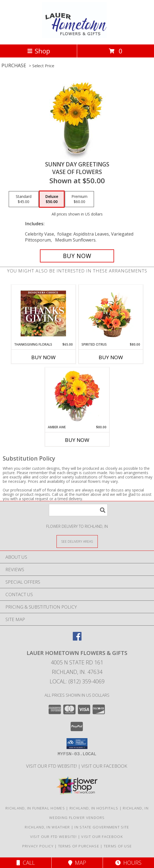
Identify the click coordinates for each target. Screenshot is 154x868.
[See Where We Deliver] (77, 541)
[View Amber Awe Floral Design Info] (77, 396)
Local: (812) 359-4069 (77, 681)
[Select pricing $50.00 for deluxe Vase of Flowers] (52, 199)
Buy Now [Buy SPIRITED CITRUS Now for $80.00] (111, 357)
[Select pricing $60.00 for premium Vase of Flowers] (79, 199)
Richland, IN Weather (47, 827)
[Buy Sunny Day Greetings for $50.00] (77, 256)
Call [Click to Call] (26, 863)
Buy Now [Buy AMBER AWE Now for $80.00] (77, 440)
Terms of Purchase (79, 846)
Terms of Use (118, 846)
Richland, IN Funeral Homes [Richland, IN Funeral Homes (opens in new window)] (35, 808)
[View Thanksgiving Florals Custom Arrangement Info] (43, 313)
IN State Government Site (102, 827)
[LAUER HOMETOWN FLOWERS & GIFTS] (77, 36)
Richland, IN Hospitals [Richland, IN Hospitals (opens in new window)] (94, 808)
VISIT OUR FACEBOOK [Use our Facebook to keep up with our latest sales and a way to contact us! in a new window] (105, 766)
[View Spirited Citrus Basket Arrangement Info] (111, 313)
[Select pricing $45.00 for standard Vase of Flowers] (24, 199)
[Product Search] (78, 510)
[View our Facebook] (77, 639)
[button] (77, 744)
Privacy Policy (38, 846)
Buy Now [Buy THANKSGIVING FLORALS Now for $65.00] (43, 357)
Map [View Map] (77, 863)
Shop (39, 51)
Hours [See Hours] (128, 863)
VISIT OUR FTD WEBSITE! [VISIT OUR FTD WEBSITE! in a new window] (52, 766)
